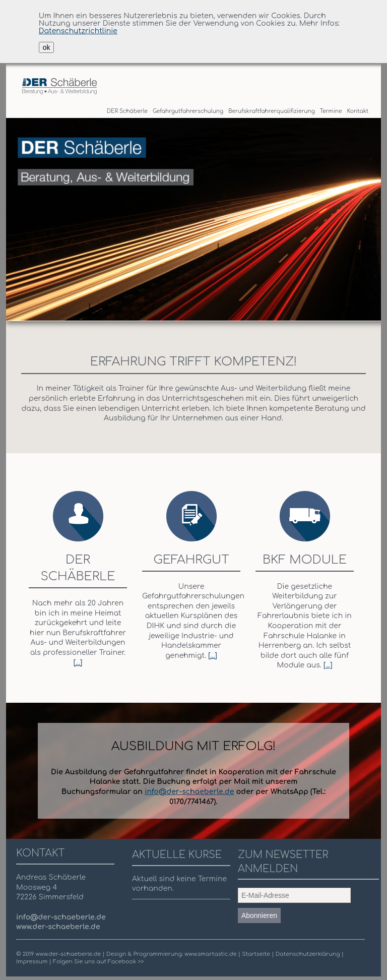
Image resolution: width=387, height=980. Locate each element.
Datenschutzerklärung (309, 954)
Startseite (257, 954)
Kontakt (358, 111)
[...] (78, 663)
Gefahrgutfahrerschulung (188, 111)
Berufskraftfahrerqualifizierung (272, 111)
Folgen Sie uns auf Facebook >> (98, 962)
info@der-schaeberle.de (189, 792)
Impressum (32, 962)
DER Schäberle (127, 111)
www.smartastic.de (210, 954)
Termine (331, 111)
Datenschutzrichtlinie (78, 31)
